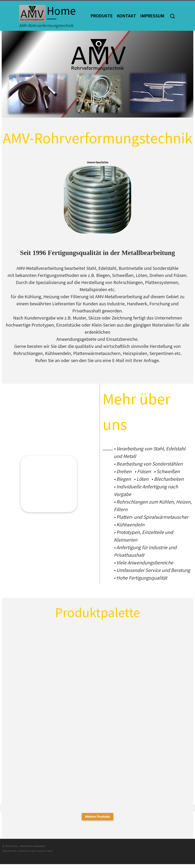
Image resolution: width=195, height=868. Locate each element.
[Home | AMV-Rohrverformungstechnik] (32, 12)
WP (15, 855)
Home (14, 850)
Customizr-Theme (45, 855)
